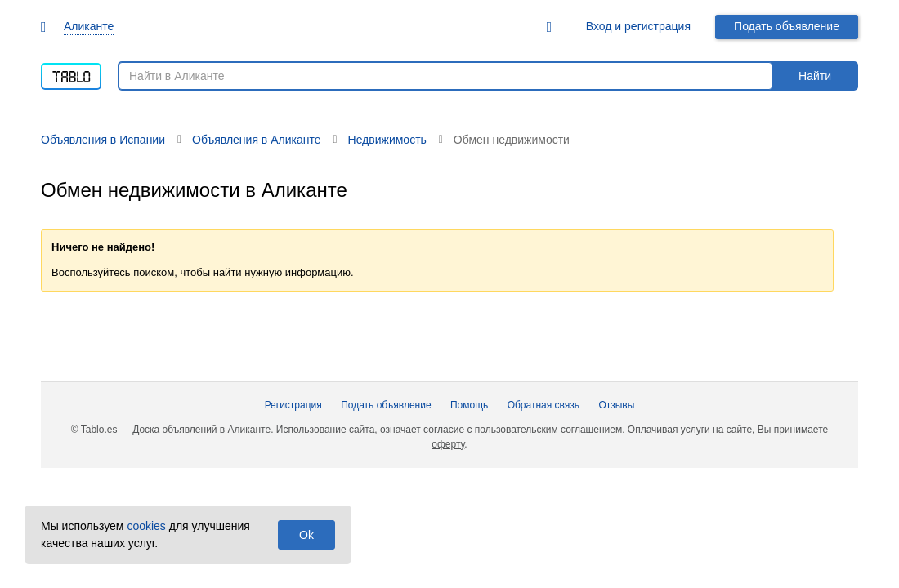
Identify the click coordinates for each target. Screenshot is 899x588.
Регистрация (293, 405)
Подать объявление (787, 26)
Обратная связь (543, 405)
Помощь (469, 405)
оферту (448, 444)
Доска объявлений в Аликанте (201, 430)
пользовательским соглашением (548, 430)
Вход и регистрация (638, 26)
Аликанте (89, 26)
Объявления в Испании (103, 140)
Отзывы (616, 405)
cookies (146, 526)
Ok (306, 535)
